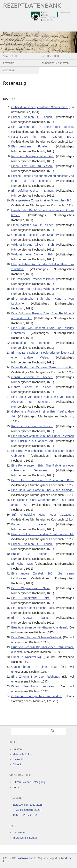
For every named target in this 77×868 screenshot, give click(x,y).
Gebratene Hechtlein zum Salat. (33, 235)
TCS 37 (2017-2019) (25, 815)
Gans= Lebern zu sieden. (32, 387)
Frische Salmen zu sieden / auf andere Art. (43, 534)
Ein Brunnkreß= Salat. (31, 598)
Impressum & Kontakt (25, 838)
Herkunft (18, 759)
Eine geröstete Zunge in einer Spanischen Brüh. (43, 200)
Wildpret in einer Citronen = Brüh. (33, 254)
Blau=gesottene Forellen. (30, 146)
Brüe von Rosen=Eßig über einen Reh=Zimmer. (43, 647)
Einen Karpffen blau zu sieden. (33, 225)
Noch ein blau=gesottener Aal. (33, 156)
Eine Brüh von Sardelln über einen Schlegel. (43, 490)
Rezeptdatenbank (32, 6)
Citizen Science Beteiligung (29, 782)
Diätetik (17, 764)
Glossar (9, 71)
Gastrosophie (25, 858)
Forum (17, 787)
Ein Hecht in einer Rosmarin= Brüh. (43, 480)
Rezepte (8, 63)
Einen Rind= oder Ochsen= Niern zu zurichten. (43, 367)
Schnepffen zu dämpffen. (31, 343)
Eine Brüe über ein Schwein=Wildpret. (37, 637)
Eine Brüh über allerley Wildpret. (33, 289)
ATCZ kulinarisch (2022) (27, 810)
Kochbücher (50, 56)
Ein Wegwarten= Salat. (31, 588)
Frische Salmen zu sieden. (32, 117)
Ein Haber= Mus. (22, 564)
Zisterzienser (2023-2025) (28, 805)
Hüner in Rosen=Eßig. (26, 657)
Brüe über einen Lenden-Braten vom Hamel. (40, 627)
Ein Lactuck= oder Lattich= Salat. (33, 608)
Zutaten (17, 749)
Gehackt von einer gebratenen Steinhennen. (40, 107)
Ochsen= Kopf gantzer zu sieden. (37, 696)
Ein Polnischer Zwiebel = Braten (33, 279)
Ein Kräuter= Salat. (30, 618)
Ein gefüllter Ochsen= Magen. (33, 191)
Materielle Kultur (22, 754)
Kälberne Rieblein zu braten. (32, 426)
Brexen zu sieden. (30, 554)
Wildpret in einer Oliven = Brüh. (33, 245)
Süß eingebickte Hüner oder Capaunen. (43, 515)
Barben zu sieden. (30, 524)
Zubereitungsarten (55, 63)
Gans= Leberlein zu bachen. (32, 377)
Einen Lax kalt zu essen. (32, 166)
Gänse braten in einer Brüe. (34, 667)
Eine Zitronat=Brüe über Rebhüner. (36, 677)
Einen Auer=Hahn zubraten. (33, 686)
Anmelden (19, 833)
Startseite (10, 56)
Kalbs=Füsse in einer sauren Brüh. (43, 137)
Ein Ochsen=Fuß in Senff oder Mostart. (43, 127)
